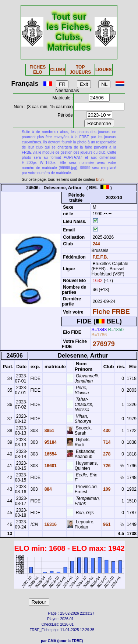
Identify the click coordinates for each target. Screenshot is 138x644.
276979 (104, 344)
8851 (49, 431)
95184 (50, 442)
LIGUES (104, 70)
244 (95, 244)
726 (106, 466)
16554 (50, 454)
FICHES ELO (38, 70)
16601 (50, 466)
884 (47, 489)
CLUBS (58, 70)
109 (106, 489)
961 (106, 524)
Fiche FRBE (111, 312)
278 (106, 454)
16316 (50, 524)
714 (106, 442)
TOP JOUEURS (80, 70)
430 (106, 431)
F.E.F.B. (100, 257)
